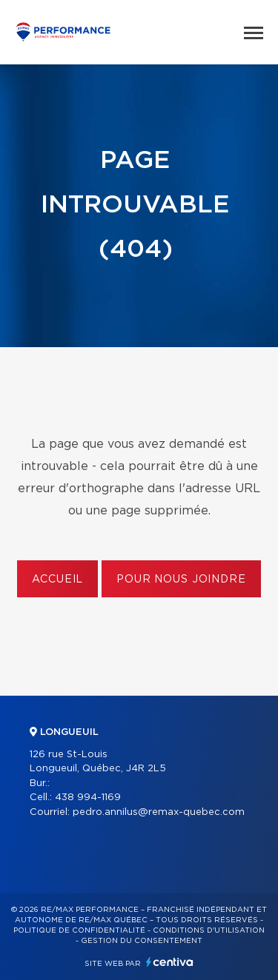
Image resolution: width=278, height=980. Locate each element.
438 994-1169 (88, 798)
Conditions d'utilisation (209, 930)
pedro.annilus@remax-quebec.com (159, 812)
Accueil (57, 580)
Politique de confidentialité (79, 930)
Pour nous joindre (181, 580)
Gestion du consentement (142, 941)
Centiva (170, 962)
